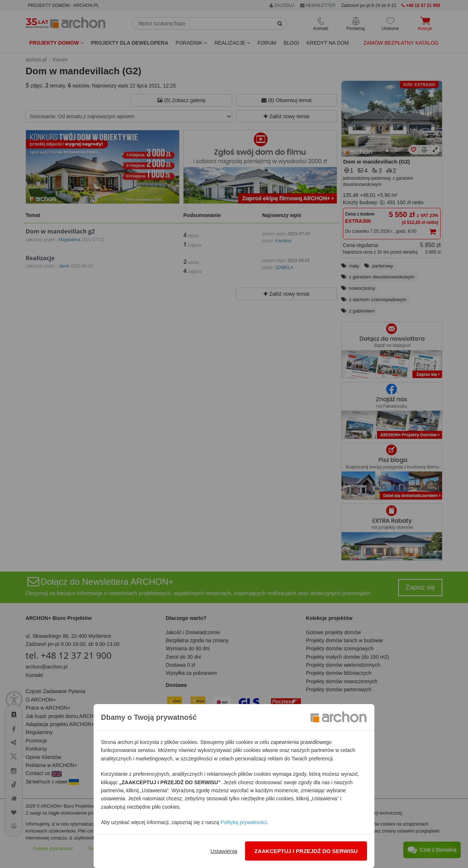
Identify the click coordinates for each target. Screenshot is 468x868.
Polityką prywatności (244, 822)
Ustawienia (224, 851)
